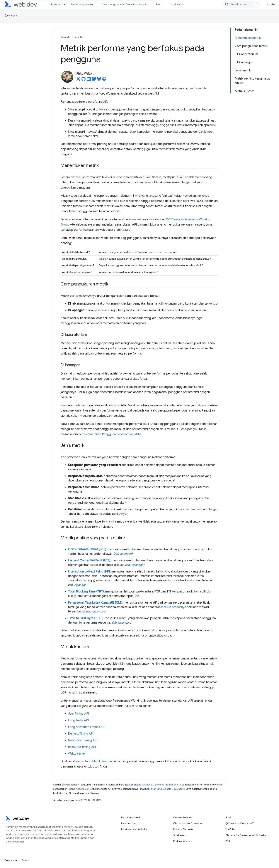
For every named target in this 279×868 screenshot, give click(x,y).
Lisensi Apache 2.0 (78, 789)
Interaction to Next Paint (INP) (89, 572)
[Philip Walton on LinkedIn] (89, 80)
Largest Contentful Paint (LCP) (89, 560)
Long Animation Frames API (87, 727)
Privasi (25, 860)
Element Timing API (81, 734)
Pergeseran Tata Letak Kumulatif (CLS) (95, 603)
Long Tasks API (78, 720)
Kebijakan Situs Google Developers (165, 789)
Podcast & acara (183, 841)
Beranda (65, 37)
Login (271, 4)
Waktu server (77, 754)
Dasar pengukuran (82, 4)
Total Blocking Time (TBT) (86, 592)
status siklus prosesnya (170, 607)
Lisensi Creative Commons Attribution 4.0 (157, 785)
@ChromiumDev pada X (240, 823)
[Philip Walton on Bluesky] (99, 80)
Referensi (57, 4)
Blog (159, 4)
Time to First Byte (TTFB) (86, 618)
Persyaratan (11, 860)
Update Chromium (184, 829)
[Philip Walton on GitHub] (84, 80)
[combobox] (241, 4)
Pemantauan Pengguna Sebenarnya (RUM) (113, 434)
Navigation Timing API (83, 740)
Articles (11, 16)
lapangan (126, 554)
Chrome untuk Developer (188, 823)
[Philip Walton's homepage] (104, 80)
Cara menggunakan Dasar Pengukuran (124, 4)
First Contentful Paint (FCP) (87, 549)
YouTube (230, 829)
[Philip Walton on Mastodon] (94, 80)
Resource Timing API (82, 747)
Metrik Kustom (102, 761)
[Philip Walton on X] (78, 80)
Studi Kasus (177, 4)
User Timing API (78, 714)
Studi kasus (180, 835)
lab (116, 554)
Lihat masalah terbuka (134, 829)
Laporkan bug (129, 823)
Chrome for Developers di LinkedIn (246, 835)
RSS (228, 841)
